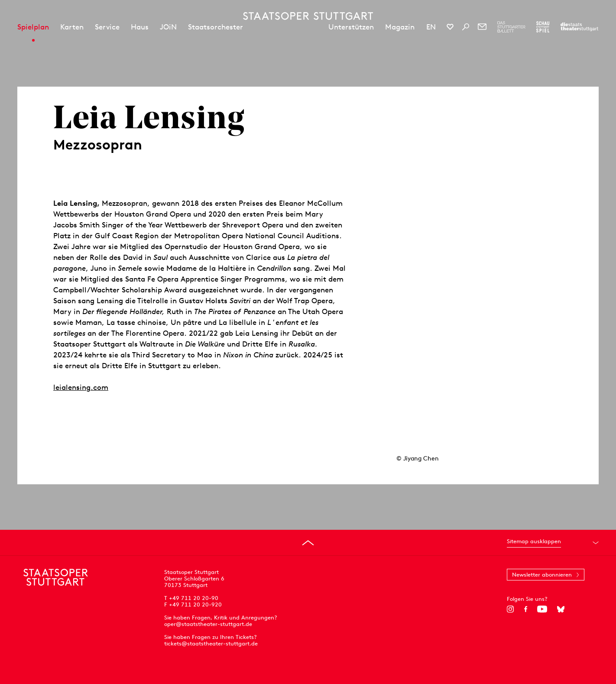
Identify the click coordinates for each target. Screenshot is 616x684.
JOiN (168, 27)
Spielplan (33, 27)
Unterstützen (351, 27)
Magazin (400, 27)
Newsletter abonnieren (542, 575)
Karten (72, 27)
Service (107, 27)
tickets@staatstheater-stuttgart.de (211, 643)
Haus (140, 27)
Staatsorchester (216, 27)
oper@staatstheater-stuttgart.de (208, 624)
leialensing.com (81, 387)
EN (431, 27)
